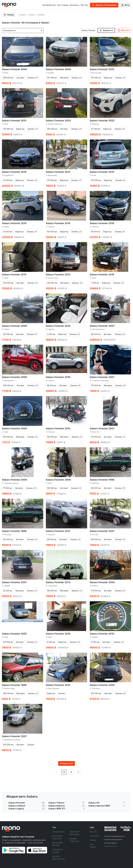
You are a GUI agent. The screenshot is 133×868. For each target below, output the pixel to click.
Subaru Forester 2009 (14, 428)
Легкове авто (59, 832)
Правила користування (113, 840)
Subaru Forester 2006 (14, 377)
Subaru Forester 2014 (58, 223)
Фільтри (125, 30)
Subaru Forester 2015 (102, 69)
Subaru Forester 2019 (14, 172)
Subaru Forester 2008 (14, 69)
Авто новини (63, 5)
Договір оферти (111, 843)
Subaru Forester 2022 (102, 121)
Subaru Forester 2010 (14, 274)
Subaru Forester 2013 (58, 172)
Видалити (108, 30)
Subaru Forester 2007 (102, 326)
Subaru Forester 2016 (58, 377)
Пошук (93, 840)
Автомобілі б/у (49, 5)
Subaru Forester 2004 (102, 582)
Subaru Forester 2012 (58, 531)
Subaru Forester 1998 (102, 480)
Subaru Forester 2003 (58, 121)
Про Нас (84, 5)
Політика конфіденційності (115, 836)
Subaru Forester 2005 (14, 634)
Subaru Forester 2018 (102, 223)
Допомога (74, 5)
